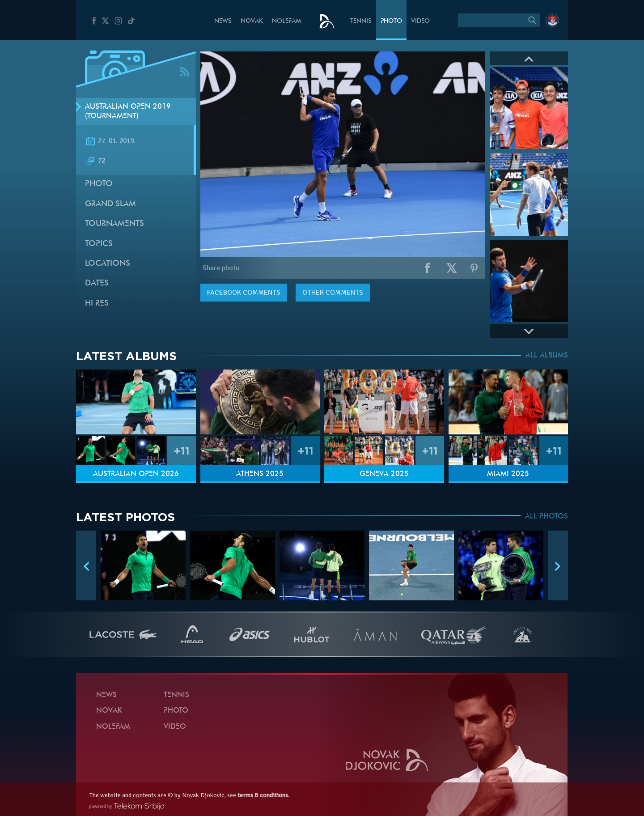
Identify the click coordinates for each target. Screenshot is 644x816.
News (223, 21)
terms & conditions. (263, 795)
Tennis (361, 21)
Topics (99, 244)
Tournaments (114, 224)
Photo (391, 21)
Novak (252, 21)
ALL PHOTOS (547, 517)
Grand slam (110, 204)
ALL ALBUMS (547, 356)
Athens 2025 (260, 474)
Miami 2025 (508, 474)
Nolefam (286, 21)
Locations (108, 264)
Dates (97, 283)
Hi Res (97, 304)
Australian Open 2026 (136, 474)
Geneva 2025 (384, 474)
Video (420, 21)
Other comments (333, 293)
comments (244, 293)
